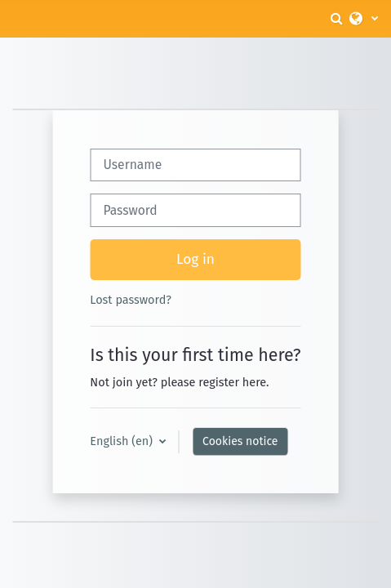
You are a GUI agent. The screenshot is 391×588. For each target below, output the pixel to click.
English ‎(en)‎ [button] (122, 441)
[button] (338, 19)
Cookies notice (240, 441)
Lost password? (131, 300)
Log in (195, 259)
